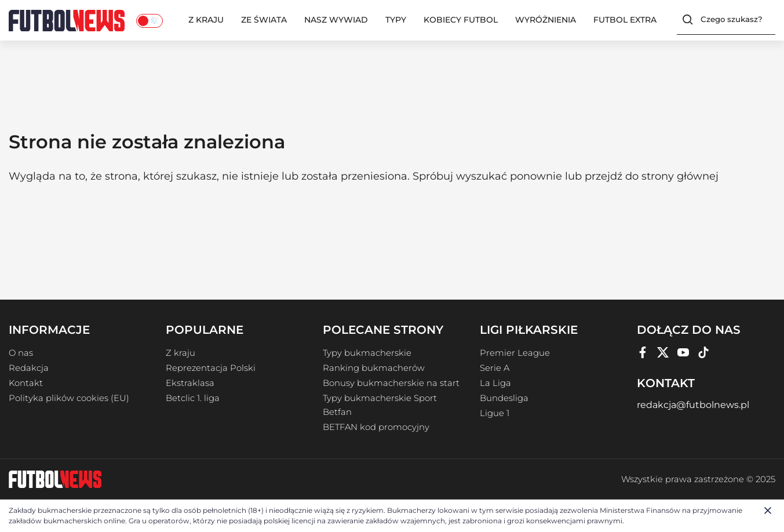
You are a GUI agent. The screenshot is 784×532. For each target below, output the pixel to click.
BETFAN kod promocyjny (376, 427)
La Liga (495, 383)
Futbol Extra (625, 20)
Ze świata (264, 20)
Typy (396, 20)
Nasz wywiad (336, 20)
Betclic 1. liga (193, 398)
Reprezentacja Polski (211, 368)
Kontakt (26, 383)
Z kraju (206, 20)
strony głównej (680, 176)
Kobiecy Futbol (461, 20)
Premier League (515, 353)
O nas (21, 353)
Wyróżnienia (546, 20)
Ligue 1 (495, 413)
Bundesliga (504, 398)
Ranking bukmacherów (374, 368)
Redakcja (29, 368)
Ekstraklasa (190, 383)
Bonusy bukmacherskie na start (391, 383)
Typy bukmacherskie (367, 353)
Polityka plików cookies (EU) (69, 398)
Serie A (495, 368)
